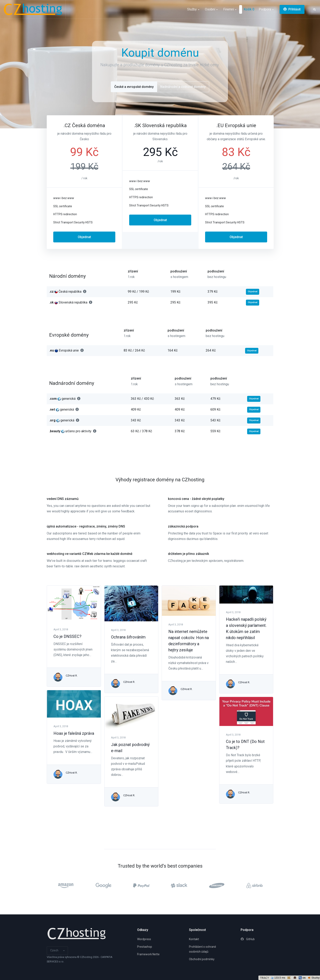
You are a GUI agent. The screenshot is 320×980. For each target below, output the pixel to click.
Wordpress (144, 939)
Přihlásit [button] (292, 9)
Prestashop (145, 947)
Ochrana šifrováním (128, 637)
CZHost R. (72, 676)
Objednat (84, 237)
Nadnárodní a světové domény (183, 87)
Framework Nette (148, 954)
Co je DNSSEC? (67, 636)
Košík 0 (249, 9)
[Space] (76, 934)
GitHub (248, 939)
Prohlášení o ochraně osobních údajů (202, 949)
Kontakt (194, 939)
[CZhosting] (34, 9)
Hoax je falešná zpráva (74, 733)
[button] (314, 10)
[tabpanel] (84, 182)
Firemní (230, 9)
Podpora (266, 9)
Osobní (211, 9)
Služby (193, 9)
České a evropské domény (134, 87)
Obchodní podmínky (202, 959)
